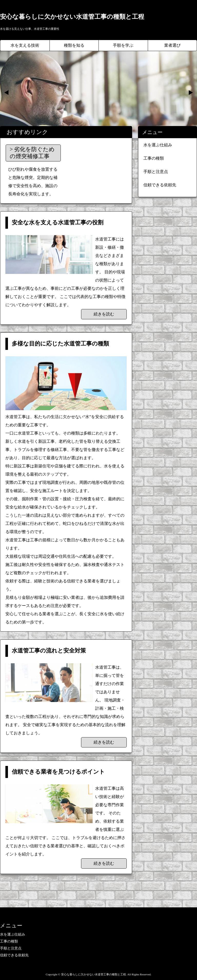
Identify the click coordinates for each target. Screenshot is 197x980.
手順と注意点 (156, 172)
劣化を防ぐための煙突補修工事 (32, 153)
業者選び (172, 45)
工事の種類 (154, 158)
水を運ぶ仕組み (158, 145)
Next (190, 93)
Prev (7, 93)
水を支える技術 (25, 45)
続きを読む (104, 314)
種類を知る (74, 45)
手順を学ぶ (123, 45)
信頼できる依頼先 (160, 185)
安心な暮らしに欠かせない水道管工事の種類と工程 (72, 17)
